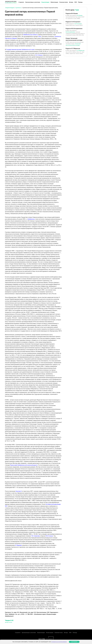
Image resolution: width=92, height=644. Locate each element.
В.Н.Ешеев (80, 15)
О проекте (21, 2)
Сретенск (18, 8)
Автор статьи (9, 622)
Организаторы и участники (33, 2)
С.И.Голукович (78, 24)
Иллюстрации (54, 2)
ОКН (76, 2)
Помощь (80, 2)
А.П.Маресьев (81, 50)
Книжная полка (64, 2)
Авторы (71, 2)
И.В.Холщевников (70, 32)
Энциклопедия (45, 2)
